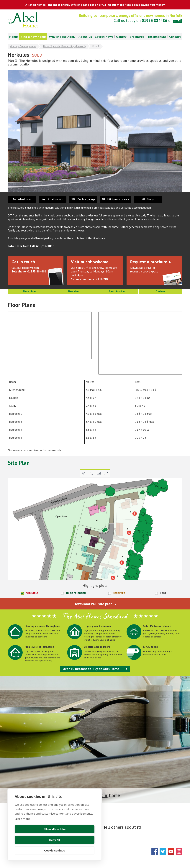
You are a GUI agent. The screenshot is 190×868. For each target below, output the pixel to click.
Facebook (155, 851)
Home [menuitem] (14, 37)
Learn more (22, 829)
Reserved (119, 593)
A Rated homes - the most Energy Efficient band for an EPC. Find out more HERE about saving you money (95, 5)
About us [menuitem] (85, 37)
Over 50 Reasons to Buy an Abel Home (91, 669)
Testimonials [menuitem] (157, 37)
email (178, 20)
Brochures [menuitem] (137, 37)
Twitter (163, 851)
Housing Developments (23, 46)
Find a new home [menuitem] (33, 37)
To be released (76, 593)
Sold (163, 593)
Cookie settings (55, 850)
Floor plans (30, 291)
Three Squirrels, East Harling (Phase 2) (64, 46)
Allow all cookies (34, 840)
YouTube (171, 851)
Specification (117, 291)
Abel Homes (23, 20)
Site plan (73, 291)
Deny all (75, 840)
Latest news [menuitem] (104, 37)
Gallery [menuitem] (121, 37)
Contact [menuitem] (175, 37)
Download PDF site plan (93, 604)
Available (32, 593)
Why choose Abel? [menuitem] (62, 37)
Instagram (179, 851)
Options (160, 291)
